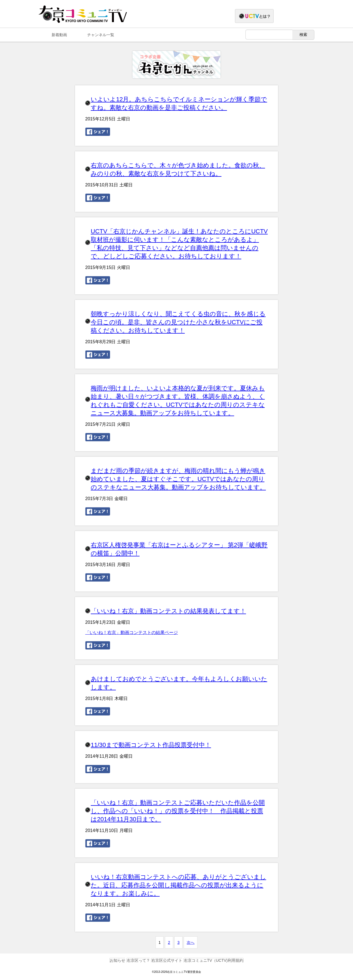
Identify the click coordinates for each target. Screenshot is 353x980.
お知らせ (117, 960)
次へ (191, 942)
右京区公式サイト (167, 960)
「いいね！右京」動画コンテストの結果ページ (132, 632)
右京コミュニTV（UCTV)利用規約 (214, 960)
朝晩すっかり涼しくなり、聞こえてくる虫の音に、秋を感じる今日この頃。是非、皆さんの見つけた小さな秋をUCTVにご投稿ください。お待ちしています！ (178, 322)
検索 (303, 35)
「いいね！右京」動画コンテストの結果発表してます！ (168, 611)
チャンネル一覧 (101, 35)
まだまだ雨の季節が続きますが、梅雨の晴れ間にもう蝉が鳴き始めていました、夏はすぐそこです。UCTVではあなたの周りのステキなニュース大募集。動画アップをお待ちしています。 (178, 479)
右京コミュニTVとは (273, 16)
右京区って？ (138, 960)
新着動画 (59, 35)
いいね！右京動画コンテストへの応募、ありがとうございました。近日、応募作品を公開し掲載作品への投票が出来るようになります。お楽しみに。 (178, 885)
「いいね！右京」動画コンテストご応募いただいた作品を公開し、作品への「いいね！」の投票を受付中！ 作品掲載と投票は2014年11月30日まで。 (178, 811)
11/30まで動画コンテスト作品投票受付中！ (151, 745)
